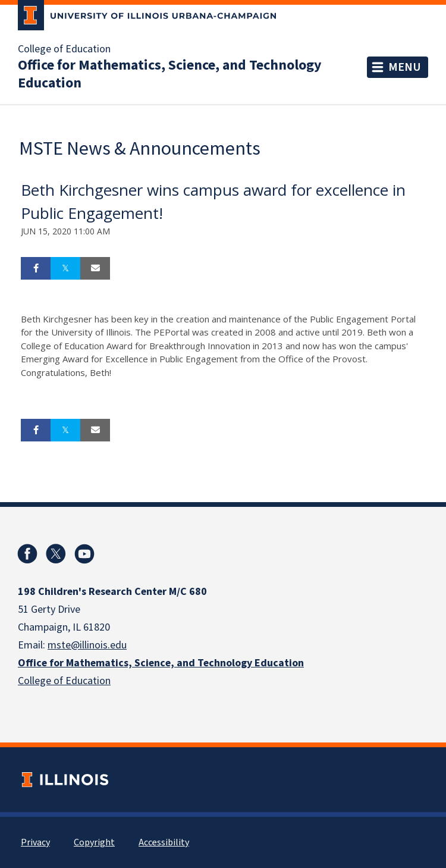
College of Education (64, 49)
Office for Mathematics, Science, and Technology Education (170, 74)
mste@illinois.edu (87, 645)
